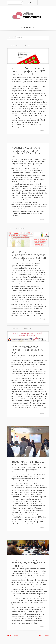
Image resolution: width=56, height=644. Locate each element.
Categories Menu (28, 28)
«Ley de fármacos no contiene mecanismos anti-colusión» (29, 563)
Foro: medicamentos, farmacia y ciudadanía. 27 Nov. (27, 350)
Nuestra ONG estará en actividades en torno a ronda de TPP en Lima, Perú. (27, 152)
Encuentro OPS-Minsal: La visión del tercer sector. (28, 463)
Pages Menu (31, 3)
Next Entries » (44, 636)
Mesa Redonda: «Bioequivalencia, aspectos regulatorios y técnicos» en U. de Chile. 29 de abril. (29, 256)
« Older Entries (12, 636)
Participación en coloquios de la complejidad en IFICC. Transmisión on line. (29, 71)
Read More (43, 130)
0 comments (28, 45)
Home (13, 38)
